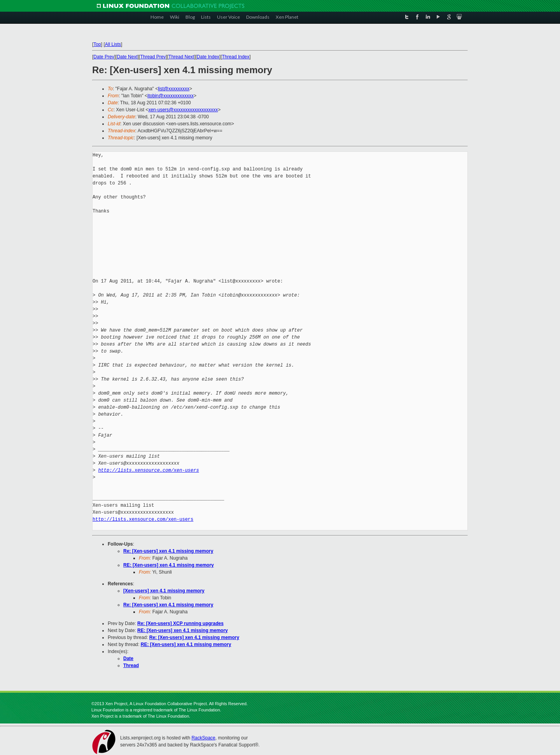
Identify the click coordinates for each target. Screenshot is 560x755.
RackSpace (203, 738)
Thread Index (236, 57)
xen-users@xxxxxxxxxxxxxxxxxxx (183, 110)
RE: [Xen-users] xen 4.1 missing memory (169, 565)
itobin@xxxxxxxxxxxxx (171, 96)
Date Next (127, 57)
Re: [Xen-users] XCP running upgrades (180, 623)
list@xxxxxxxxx (174, 89)
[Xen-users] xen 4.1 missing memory (164, 591)
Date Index (208, 57)
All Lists (113, 44)
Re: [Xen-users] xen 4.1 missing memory (168, 551)
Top (97, 44)
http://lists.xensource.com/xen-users (148, 470)
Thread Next (181, 57)
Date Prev (104, 57)
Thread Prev (153, 57)
